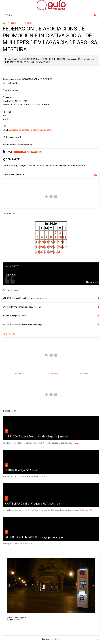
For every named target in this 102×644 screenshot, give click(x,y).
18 (65, 242)
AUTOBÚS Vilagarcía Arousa (22, 470)
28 (46, 252)
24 (60, 247)
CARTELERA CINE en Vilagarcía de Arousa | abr (33, 504)
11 (65, 237)
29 (51, 252)
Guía (5, 23)
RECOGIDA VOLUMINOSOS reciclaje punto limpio (34, 537)
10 (60, 237)
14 (46, 242)
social (13, 23)
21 (46, 247)
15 (51, 242)
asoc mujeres (26, 23)
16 (56, 242)
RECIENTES (9, 334)
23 (56, 247)
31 (60, 252)
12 (37, 242)
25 (65, 247)
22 (51, 247)
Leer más (76, 443)
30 (56, 252)
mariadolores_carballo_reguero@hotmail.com (30, 130)
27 (42, 252)
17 (60, 242)
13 (42, 242)
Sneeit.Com (56, 639)
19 (37, 247)
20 (42, 247)
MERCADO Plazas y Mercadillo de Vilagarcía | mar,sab (37, 437)
